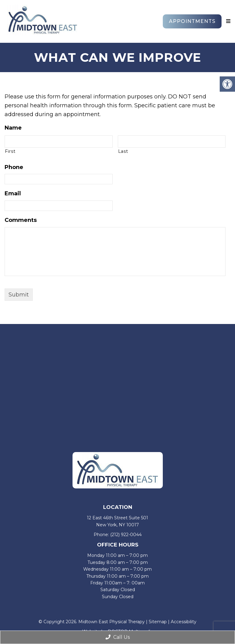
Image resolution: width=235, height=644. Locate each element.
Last (123, 151)
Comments (21, 220)
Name (13, 128)
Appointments (192, 21)
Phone (14, 167)
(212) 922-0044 (126, 535)
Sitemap (158, 622)
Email (13, 193)
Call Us (118, 637)
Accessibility (184, 622)
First (10, 151)
